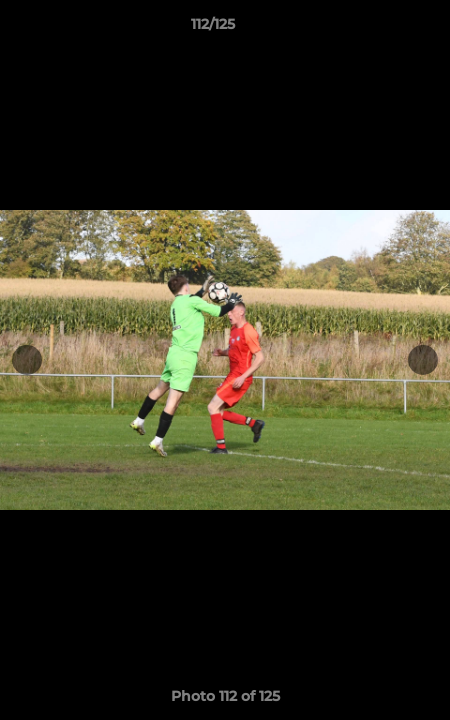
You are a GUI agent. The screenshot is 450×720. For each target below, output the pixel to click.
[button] (378, 29)
